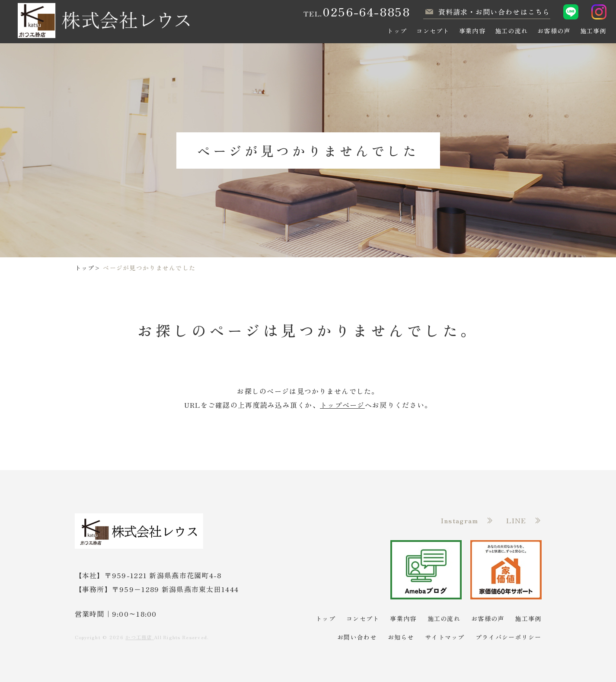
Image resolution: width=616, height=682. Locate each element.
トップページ (342, 405)
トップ (85, 268)
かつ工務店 (140, 637)
